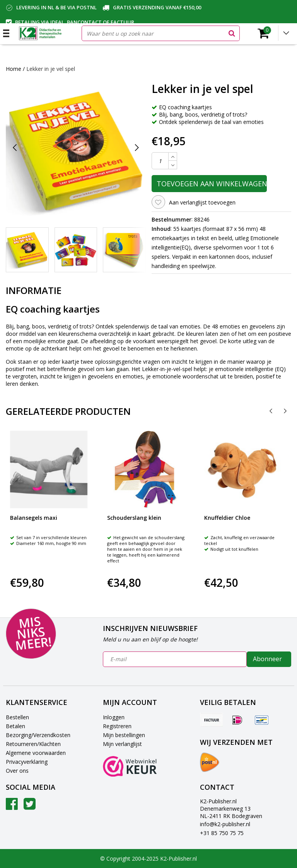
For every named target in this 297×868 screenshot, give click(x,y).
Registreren (117, 726)
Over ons (17, 771)
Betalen (15, 726)
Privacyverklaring (27, 762)
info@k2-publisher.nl (225, 824)
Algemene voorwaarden (36, 753)
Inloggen (114, 717)
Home (14, 69)
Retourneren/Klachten (33, 744)
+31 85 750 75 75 (222, 833)
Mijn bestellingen (124, 735)
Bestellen (17, 717)
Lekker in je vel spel (51, 69)
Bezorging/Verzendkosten (38, 735)
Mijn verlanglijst (122, 744)
